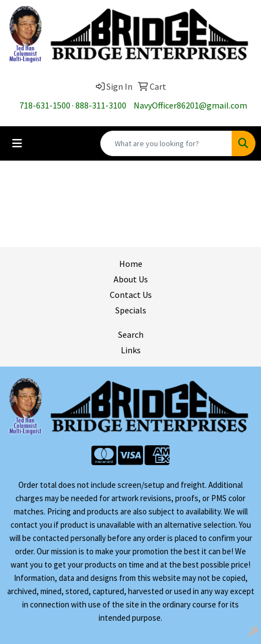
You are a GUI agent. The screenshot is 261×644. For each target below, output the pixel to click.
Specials (131, 310)
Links (131, 350)
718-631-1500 (45, 105)
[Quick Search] (166, 143)
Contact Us (131, 295)
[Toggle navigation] (17, 143)
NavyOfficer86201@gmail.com (190, 105)
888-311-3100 (101, 105)
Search (131, 334)
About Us (131, 279)
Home (131, 264)
